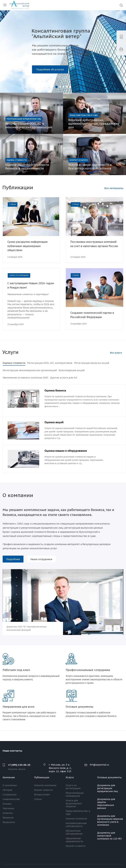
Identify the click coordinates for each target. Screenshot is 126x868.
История (7, 790)
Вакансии (8, 818)
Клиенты (8, 813)
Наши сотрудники (41, 559)
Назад (109, 628)
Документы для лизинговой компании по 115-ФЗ (109, 836)
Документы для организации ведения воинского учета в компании (110, 820)
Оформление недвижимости (74, 840)
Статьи (38, 799)
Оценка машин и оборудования (66, 451)
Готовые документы (109, 777)
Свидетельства (11, 799)
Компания (9, 777)
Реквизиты (9, 822)
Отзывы (7, 804)
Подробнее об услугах (50, 69)
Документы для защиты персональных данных (106, 804)
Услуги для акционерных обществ (74, 803)
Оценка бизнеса (55, 390)
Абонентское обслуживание (74, 832)
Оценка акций (54, 422)
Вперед (117, 628)
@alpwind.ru (101, 765)
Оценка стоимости (76, 819)
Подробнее (13, 559)
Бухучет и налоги (75, 846)
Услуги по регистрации (73, 787)
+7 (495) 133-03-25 (19, 765)
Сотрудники (10, 795)
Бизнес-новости (43, 790)
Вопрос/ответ (42, 795)
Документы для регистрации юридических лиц (108, 788)
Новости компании (45, 785)
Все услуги (116, 353)
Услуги (70, 777)
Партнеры (8, 808)
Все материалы (114, 188)
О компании (10, 785)
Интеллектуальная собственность (76, 825)
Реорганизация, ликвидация (75, 794)
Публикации (42, 777)
